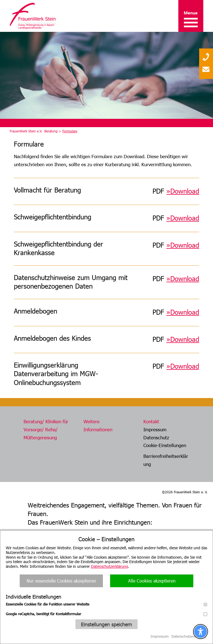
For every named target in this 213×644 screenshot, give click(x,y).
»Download (183, 278)
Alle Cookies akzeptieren (152, 581)
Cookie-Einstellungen (165, 445)
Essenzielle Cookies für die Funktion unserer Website (106, 604)
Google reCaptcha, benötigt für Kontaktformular (106, 614)
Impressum (155, 429)
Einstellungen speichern (106, 624)
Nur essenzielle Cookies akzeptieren (61, 581)
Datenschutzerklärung (110, 566)
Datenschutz (156, 437)
